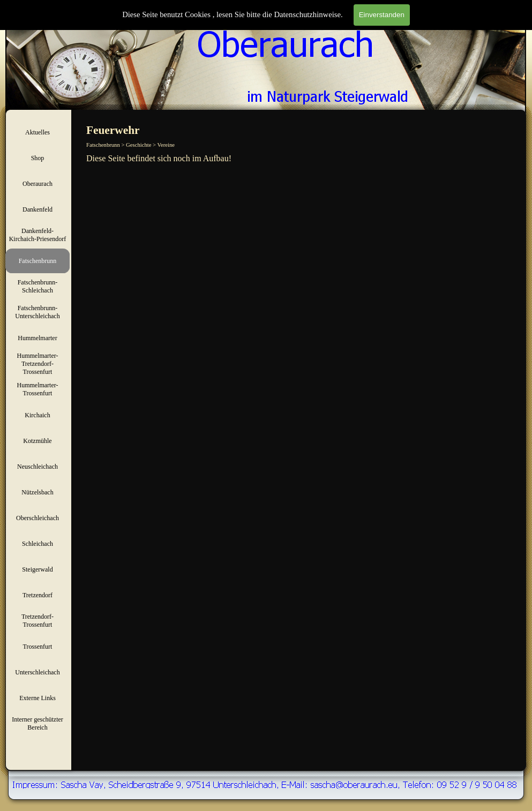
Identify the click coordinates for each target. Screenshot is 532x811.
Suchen (514, 20)
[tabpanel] (305, 159)
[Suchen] (460, 20)
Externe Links (38, 698)
